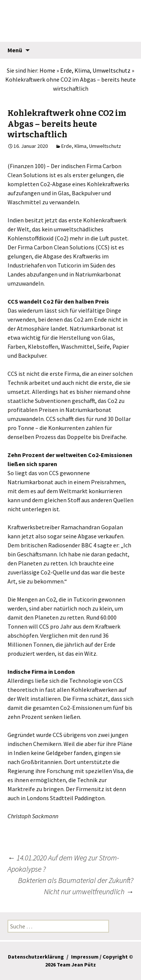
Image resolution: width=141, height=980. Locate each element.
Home (47, 70)
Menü (15, 50)
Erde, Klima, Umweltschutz (95, 70)
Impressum (85, 957)
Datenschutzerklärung (36, 957)
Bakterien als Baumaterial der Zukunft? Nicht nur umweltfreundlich (76, 886)
